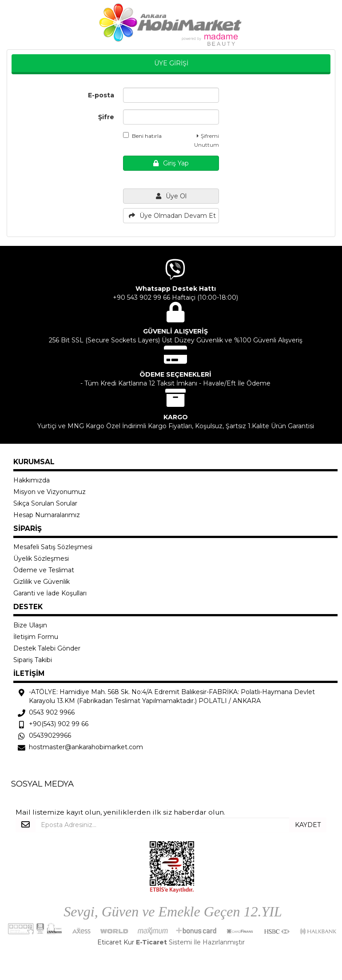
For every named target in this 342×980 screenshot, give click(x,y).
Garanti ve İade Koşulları (50, 593)
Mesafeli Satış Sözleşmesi (53, 547)
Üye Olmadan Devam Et (172, 216)
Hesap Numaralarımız (47, 515)
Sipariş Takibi (33, 660)
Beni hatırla (142, 136)
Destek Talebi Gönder (47, 648)
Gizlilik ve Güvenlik (42, 582)
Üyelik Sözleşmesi (41, 558)
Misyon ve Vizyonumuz (50, 492)
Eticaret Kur (116, 942)
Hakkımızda (32, 480)
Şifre (106, 117)
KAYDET (308, 825)
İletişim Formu (36, 637)
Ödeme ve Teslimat (44, 570)
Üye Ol (171, 196)
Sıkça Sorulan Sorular (45, 503)
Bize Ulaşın (30, 625)
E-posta (101, 95)
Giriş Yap (171, 163)
